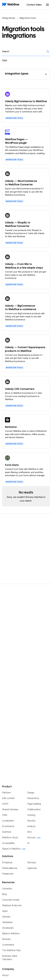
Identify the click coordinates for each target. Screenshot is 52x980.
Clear (5, 60)
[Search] (48, 51)
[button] (47, 5)
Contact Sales (34, 5)
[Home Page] (11, 5)
